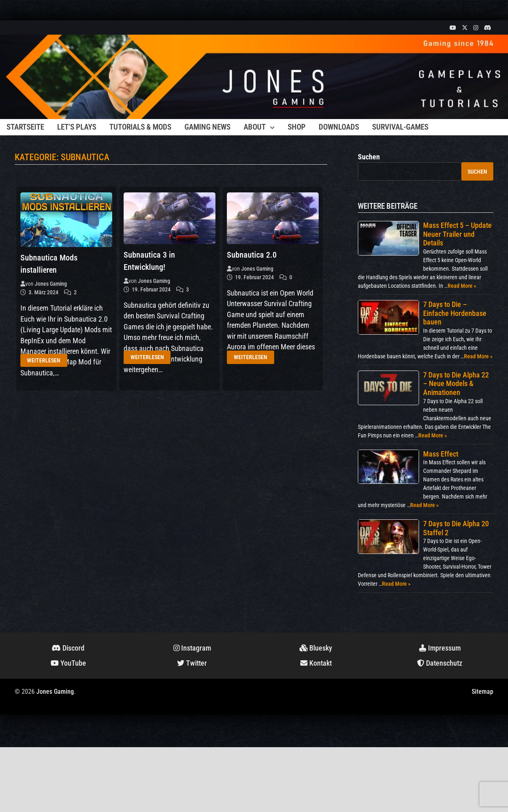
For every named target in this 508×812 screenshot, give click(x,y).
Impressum (440, 648)
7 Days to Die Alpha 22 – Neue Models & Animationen (456, 384)
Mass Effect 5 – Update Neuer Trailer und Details (457, 234)
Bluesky (316, 648)
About (255, 127)
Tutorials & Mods (140, 127)
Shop (297, 127)
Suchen (369, 157)
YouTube (68, 663)
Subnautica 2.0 (252, 255)
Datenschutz (440, 663)
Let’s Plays (77, 127)
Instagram (192, 648)
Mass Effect (441, 454)
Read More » (462, 286)
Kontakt (316, 663)
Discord (68, 648)
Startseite (25, 127)
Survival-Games (400, 127)
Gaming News (207, 127)
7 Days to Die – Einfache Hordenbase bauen (455, 313)
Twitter (192, 663)
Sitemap (482, 692)
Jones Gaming (51, 284)
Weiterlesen (44, 360)
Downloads (339, 127)
